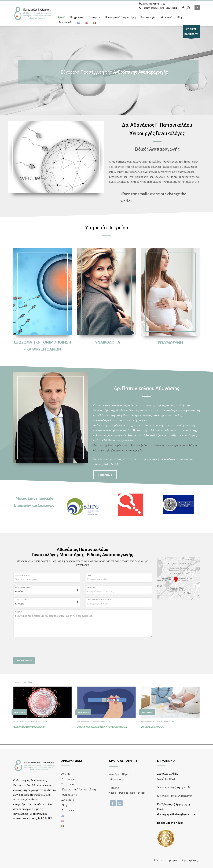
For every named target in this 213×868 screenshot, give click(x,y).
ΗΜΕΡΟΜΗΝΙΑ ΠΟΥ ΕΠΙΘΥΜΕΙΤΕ (99, 600)
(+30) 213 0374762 (150, 8)
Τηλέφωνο (92, 588)
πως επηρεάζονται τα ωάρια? (29, 727)
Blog (45, 721)
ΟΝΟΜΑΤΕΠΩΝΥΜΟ (23, 575)
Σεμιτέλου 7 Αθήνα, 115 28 (153, 4)
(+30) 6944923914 (169, 8)
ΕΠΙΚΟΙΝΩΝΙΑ (24, 660)
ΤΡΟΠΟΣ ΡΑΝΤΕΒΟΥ (23, 588)
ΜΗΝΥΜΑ (19, 612)
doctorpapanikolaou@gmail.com (176, 814)
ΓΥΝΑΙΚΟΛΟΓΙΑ (107, 342)
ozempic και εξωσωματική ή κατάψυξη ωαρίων (102, 727)
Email (89, 575)
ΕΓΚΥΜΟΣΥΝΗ (170, 343)
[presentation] (40, 647)
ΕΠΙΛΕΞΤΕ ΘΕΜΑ (21, 600)
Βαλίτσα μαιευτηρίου (153, 727)
